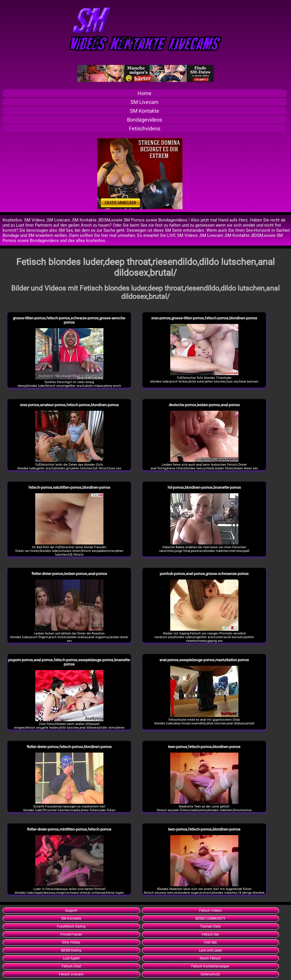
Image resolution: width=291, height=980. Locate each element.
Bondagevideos (145, 120)
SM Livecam (145, 102)
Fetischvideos (145, 129)
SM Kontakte (145, 111)
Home (145, 93)
